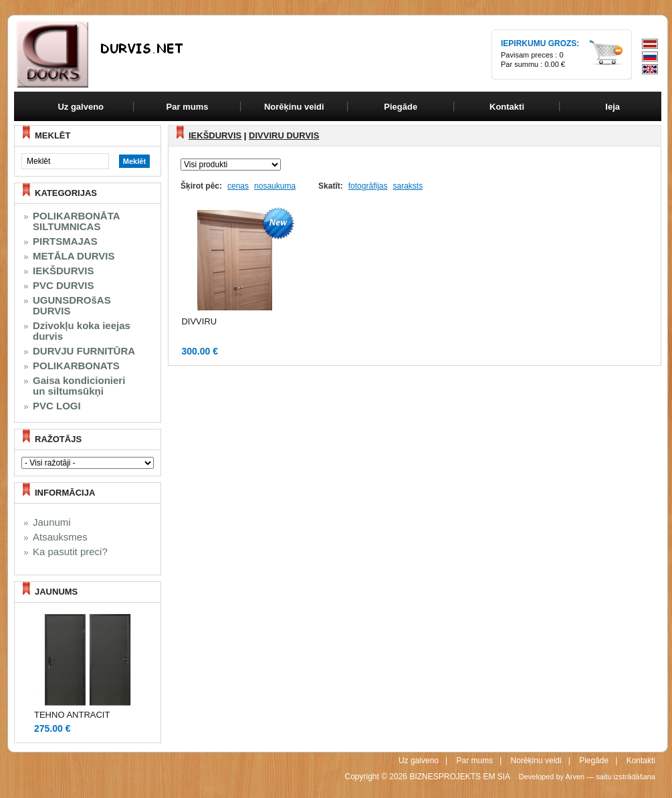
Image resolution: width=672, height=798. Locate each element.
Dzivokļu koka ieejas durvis (82, 331)
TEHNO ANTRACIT (72, 715)
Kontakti (641, 761)
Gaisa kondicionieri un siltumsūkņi (79, 386)
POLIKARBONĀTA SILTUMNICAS (77, 221)
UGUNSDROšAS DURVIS (72, 306)
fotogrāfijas (368, 186)
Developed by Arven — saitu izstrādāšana (587, 777)
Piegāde (594, 761)
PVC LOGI (57, 406)
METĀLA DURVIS (74, 256)
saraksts (408, 186)
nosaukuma (275, 186)
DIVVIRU (199, 321)
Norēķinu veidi (536, 761)
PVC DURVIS (63, 286)
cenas (238, 186)
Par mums (474, 761)
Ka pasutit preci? (70, 552)
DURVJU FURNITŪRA (84, 351)
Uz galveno (81, 107)
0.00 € (555, 64)
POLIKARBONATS (76, 366)
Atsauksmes (60, 537)
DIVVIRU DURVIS (284, 135)
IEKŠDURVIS (63, 271)
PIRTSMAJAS (65, 241)
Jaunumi (52, 522)
